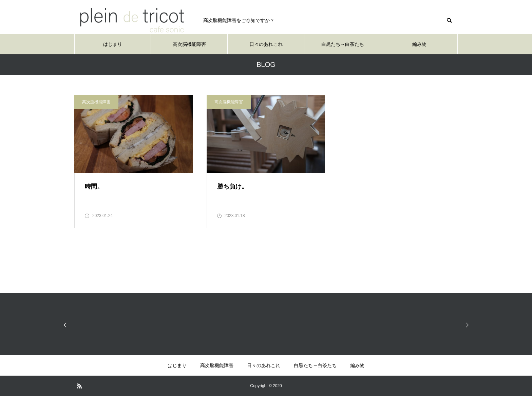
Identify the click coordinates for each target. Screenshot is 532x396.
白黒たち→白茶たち (343, 44)
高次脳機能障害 (189, 44)
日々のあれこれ (266, 44)
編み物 (419, 44)
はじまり (113, 44)
